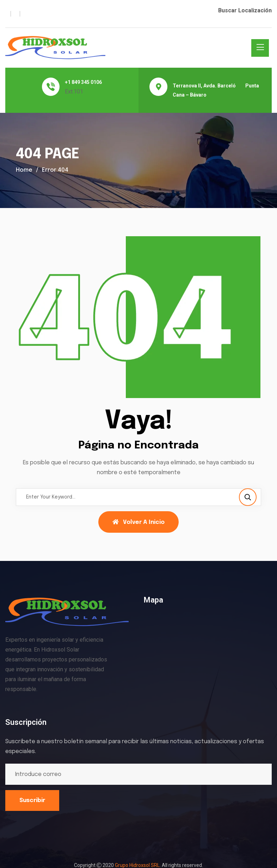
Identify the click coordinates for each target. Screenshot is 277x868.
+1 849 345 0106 (83, 82)
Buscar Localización (245, 10)
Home (24, 170)
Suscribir (32, 800)
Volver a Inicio (138, 522)
